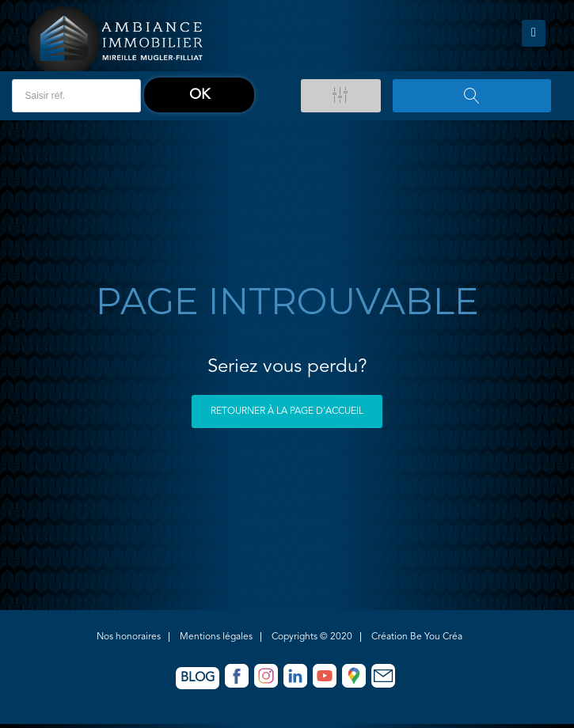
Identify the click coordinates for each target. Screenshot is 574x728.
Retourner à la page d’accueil (287, 411)
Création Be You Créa (417, 637)
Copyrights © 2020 (312, 637)
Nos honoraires (129, 637)
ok (200, 95)
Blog (198, 678)
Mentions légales (216, 637)
